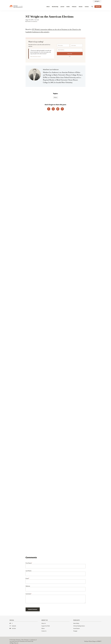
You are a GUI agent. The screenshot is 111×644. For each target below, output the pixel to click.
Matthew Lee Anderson (32, 22)
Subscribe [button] (98, 7)
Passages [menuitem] (75, 631)
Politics (56, 98)
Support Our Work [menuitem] (46, 626)
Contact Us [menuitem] (44, 631)
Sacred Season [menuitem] (76, 628)
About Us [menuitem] (44, 623)
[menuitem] (97, 1)
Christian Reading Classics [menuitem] (79, 626)
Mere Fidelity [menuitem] (76, 623)
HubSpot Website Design (90, 642)
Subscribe (70, 54)
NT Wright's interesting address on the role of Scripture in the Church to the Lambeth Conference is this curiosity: (53, 31)
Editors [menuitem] (43, 628)
